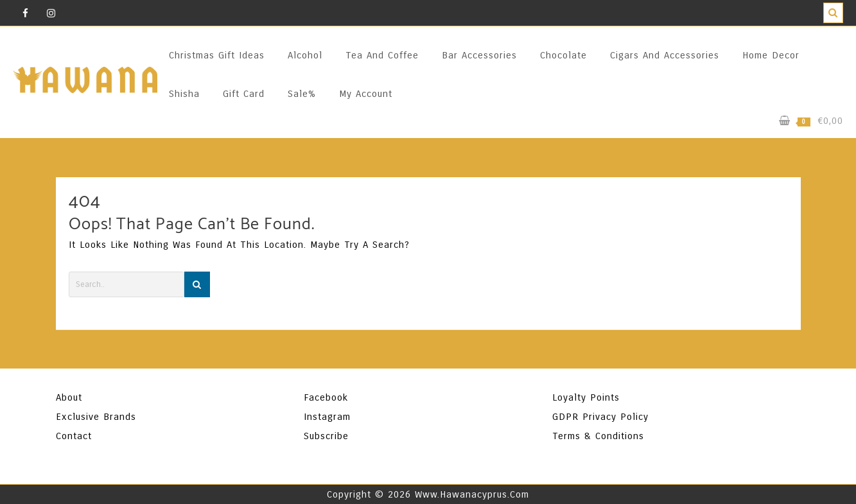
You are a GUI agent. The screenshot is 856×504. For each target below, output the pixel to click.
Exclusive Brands (96, 417)
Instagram (327, 417)
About (69, 397)
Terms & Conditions (598, 436)
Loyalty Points (586, 397)
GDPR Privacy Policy (600, 417)
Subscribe (326, 436)
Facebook (326, 397)
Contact (74, 436)
